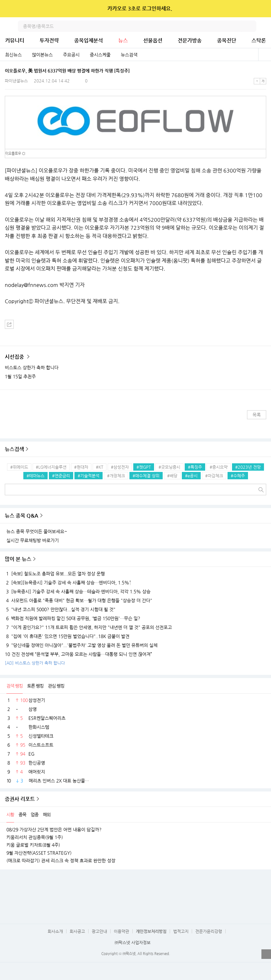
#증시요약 (219, 467)
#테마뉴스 (35, 476)
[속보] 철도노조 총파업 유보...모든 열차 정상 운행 (55, 574)
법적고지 (181, 931)
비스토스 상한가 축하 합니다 (32, 367)
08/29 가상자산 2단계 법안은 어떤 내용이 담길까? (54, 830)
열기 (266, 954)
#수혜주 (238, 476)
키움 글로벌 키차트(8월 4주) (33, 845)
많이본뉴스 (42, 55)
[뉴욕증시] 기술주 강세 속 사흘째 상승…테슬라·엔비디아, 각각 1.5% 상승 (78, 591)
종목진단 (227, 40)
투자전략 (49, 40)
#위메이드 (19, 467)
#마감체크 (214, 476)
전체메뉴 (265, 26)
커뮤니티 (15, 40)
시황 (10, 814)
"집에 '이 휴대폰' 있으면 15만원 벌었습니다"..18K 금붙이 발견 (67, 636)
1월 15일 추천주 (20, 376)
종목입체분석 (89, 40)
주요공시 (71, 55)
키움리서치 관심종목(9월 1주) (35, 837)
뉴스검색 (129, 55)
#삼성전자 (120, 467)
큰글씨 (263, 81)
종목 (22, 814)
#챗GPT (144, 467)
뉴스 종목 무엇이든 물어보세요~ (37, 531)
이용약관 (121, 931)
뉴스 (123, 40)
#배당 (172, 476)
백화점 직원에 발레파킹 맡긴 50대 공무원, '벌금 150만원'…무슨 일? (73, 618)
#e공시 (191, 476)
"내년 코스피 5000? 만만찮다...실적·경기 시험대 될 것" (60, 609)
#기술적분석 (89, 476)
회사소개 (55, 931)
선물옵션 (153, 40)
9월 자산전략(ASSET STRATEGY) (39, 853)
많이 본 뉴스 (18, 559)
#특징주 (195, 467)
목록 (257, 415)
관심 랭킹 (56, 686)
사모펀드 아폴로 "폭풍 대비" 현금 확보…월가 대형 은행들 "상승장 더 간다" (78, 600)
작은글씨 (257, 81)
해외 (47, 814)
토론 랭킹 (35, 686)
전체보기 (265, 55)
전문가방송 (190, 40)
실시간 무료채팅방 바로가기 (33, 540)
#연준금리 (61, 476)
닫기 (262, 9)
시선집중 (15, 357)
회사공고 (77, 931)
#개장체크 (116, 476)
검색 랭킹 (15, 686)
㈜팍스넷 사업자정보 (133, 942)
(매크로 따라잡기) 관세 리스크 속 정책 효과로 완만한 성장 (61, 860)
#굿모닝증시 (169, 467)
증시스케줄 (100, 55)
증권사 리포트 (20, 799)
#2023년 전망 (248, 467)
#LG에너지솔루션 (51, 467)
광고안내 (99, 931)
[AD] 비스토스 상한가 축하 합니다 (35, 663)
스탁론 (259, 40)
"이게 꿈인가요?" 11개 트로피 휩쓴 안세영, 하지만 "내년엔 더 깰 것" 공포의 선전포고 (88, 627)
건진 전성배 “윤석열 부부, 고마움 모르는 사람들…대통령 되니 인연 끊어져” (78, 654)
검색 (251, 26)
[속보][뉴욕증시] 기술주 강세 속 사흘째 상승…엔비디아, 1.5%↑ (68, 583)
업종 (35, 814)
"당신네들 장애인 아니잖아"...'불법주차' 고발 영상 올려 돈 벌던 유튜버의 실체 (81, 645)
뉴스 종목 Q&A (22, 516)
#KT (100, 467)
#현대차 (81, 467)
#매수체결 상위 (146, 476)
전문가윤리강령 (209, 931)
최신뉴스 (13, 55)
